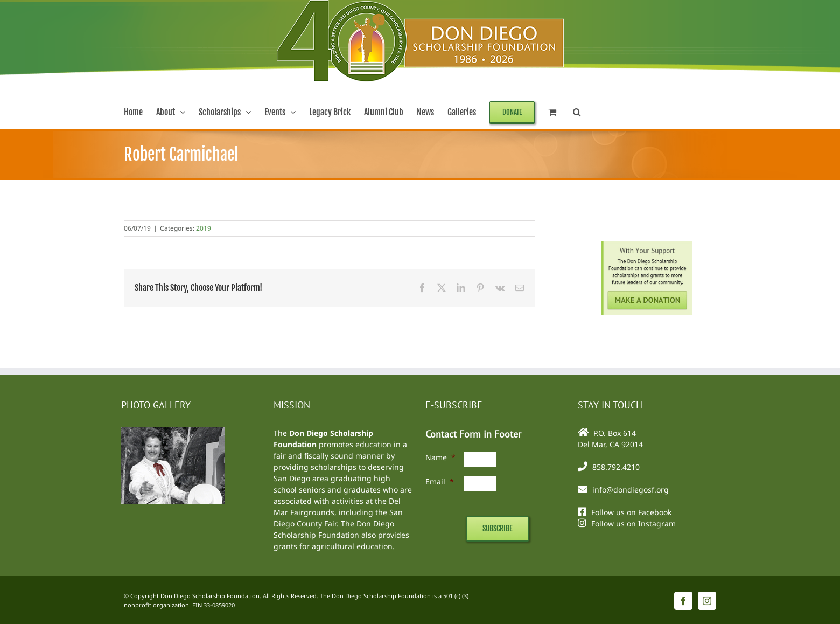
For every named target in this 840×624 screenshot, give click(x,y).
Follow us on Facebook (631, 512)
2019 (204, 228)
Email (440, 481)
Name (440, 457)
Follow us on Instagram (633, 524)
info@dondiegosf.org (631, 490)
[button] (577, 112)
